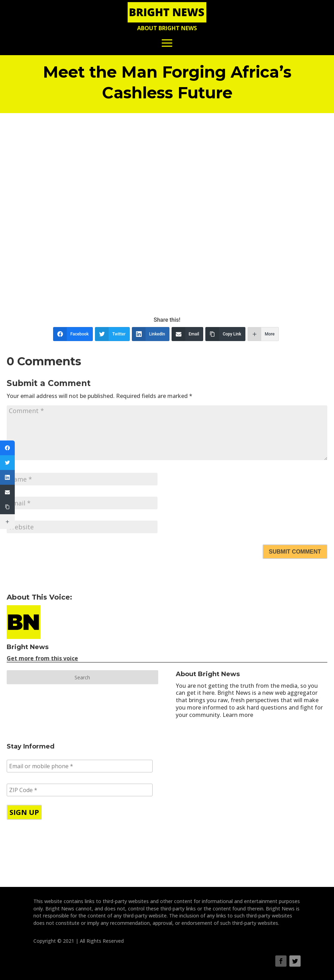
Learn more (238, 715)
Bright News (28, 647)
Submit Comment (295, 552)
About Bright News (167, 28)
